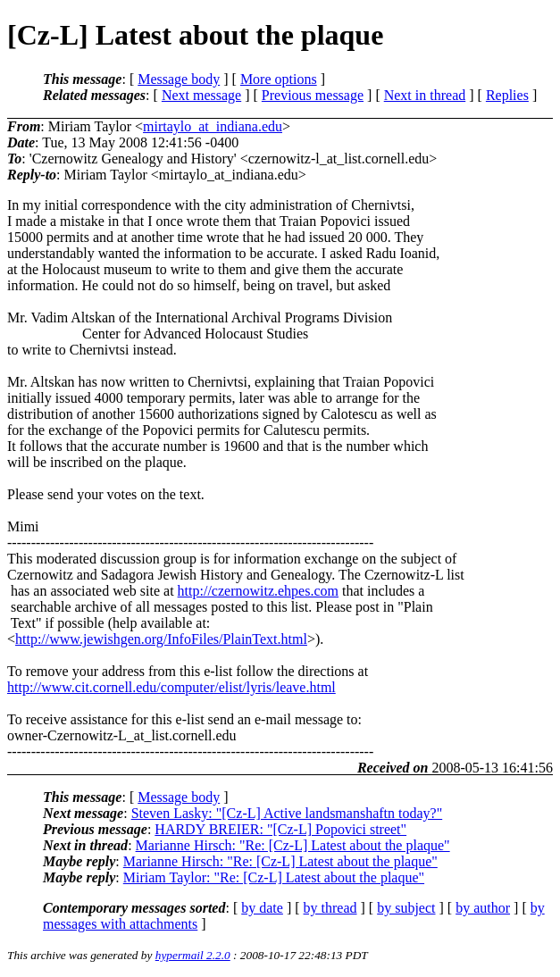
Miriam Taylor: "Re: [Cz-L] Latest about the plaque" (274, 877)
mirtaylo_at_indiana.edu (213, 126)
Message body (179, 79)
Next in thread (425, 95)
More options (279, 79)
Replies (507, 95)
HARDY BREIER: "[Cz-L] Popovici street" (280, 829)
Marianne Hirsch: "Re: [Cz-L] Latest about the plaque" (293, 845)
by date (262, 908)
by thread (330, 908)
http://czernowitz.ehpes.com (258, 591)
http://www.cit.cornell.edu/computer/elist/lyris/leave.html (171, 687)
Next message (201, 95)
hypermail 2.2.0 (193, 955)
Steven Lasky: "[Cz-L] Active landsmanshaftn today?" (287, 813)
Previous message (313, 95)
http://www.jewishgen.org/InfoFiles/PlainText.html (161, 639)
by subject (406, 908)
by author (483, 908)
